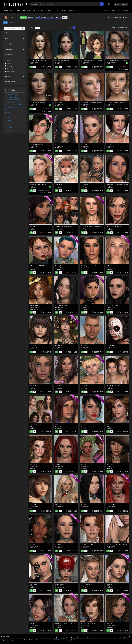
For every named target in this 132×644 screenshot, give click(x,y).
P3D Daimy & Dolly (112, 306)
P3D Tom (84, 345)
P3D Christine (111, 504)
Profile (30, 17)
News (50, 10)
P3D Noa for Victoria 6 (88, 544)
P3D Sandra (33, 385)
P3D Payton (59, 345)
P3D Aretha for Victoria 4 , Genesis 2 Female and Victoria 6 (73, 624)
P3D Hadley (33, 584)
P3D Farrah (84, 504)
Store (37, 17)
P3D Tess (8, 123)
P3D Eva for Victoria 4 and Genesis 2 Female (94, 226)
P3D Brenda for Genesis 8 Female (15, 102)
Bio (65, 17)
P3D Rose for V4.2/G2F (37, 266)
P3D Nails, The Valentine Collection (117, 544)
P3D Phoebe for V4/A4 (88, 584)
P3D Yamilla (33, 465)
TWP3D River (34, 306)
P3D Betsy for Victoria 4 (37, 144)
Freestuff (51, 17)
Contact (72, 10)
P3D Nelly (110, 144)
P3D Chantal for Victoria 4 (114, 226)
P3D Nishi (58, 144)
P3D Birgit (33, 345)
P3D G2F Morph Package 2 (64, 226)
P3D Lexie (8, 125)
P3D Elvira (58, 102)
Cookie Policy (58, 640)
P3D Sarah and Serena (113, 385)
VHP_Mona (110, 425)
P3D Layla (8, 130)
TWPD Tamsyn (60, 584)
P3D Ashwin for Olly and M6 (38, 184)
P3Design (34, 64)
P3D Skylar (59, 385)
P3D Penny (110, 465)
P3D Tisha (33, 544)
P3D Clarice (59, 504)
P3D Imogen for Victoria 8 (12, 97)
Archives (19, 23)
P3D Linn (8, 110)
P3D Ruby (8, 112)
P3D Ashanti (9, 128)
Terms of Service (41, 640)
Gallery (43, 17)
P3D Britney (84, 385)
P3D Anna (58, 465)
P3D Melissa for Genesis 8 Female (15, 105)
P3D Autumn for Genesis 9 (13, 100)
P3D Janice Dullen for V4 (88, 624)
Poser (64, 10)
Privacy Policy (71, 640)
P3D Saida (8, 118)
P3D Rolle (33, 504)
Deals (57, 10)
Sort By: (120, 28)
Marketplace (9, 10)
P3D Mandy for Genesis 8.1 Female (15, 107)
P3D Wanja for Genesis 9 (12, 95)
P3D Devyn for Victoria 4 (88, 266)
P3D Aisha (110, 624)
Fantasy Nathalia (60, 266)
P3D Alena (58, 184)
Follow (23, 17)
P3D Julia (84, 465)
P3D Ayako (8, 120)
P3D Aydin (110, 584)
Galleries (31, 10)
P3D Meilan (33, 624)
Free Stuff (21, 10)
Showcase (12, 23)
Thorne (38, 309)
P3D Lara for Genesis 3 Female (116, 102)
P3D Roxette (9, 115)
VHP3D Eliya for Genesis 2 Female (117, 184)
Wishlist (59, 17)
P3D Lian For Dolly (61, 306)
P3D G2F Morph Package (37, 425)
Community (42, 10)
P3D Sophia (110, 345)
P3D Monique (59, 425)
